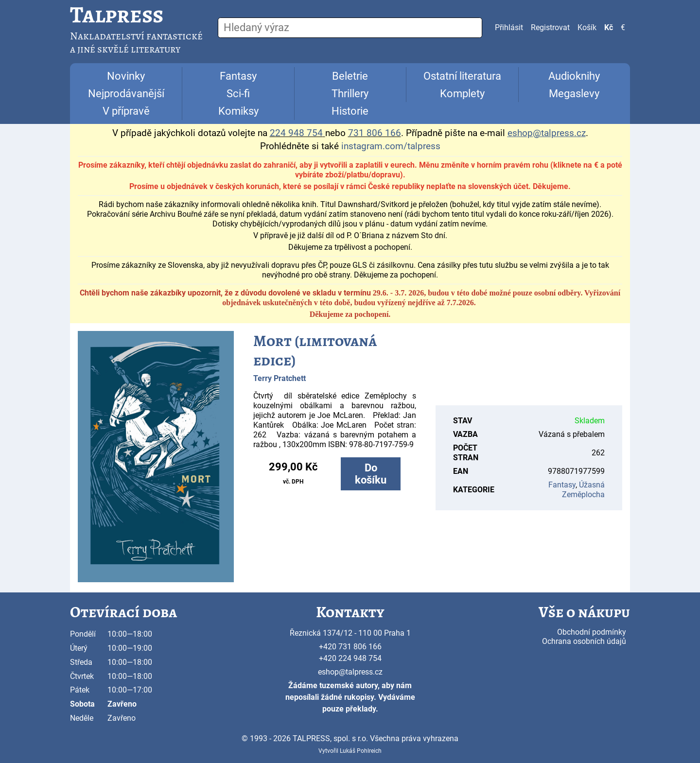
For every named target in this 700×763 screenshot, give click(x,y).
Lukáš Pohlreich (361, 751)
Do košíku (371, 474)
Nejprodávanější (126, 94)
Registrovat (550, 27)
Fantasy (238, 76)
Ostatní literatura (462, 76)
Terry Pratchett (280, 378)
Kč (609, 27)
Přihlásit (509, 27)
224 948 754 (296, 133)
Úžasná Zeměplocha (583, 490)
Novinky (126, 76)
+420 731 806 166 (350, 647)
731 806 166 (375, 133)
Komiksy (238, 111)
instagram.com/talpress (391, 146)
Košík (587, 27)
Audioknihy (574, 76)
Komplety (462, 94)
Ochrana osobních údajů (584, 641)
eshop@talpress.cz (350, 672)
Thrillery (350, 94)
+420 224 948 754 (350, 658)
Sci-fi (238, 94)
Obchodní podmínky (592, 632)
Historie (350, 111)
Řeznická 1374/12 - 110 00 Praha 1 (350, 633)
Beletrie (350, 76)
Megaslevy (574, 94)
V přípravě (126, 111)
